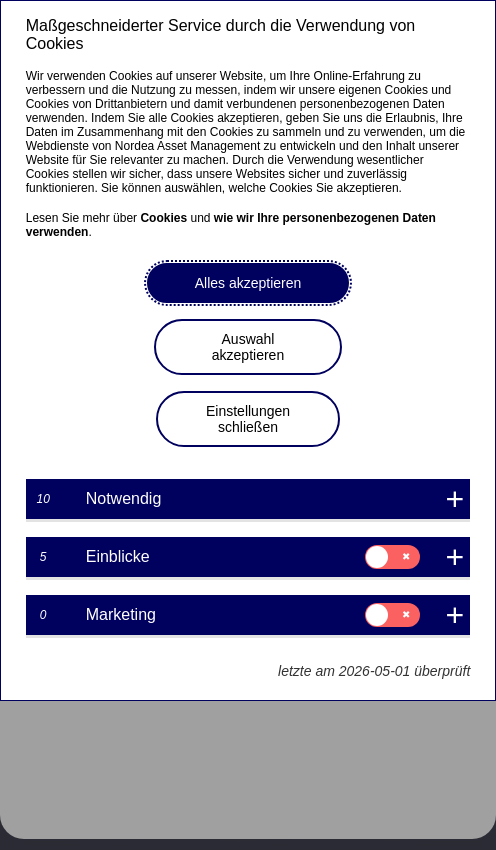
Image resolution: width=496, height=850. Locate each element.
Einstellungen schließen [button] (248, 419)
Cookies (163, 218)
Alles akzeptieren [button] (248, 283)
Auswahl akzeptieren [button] (248, 347)
